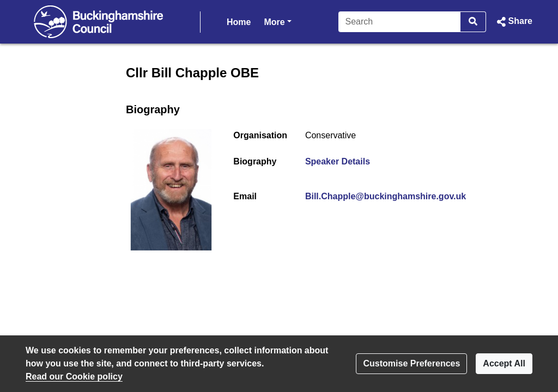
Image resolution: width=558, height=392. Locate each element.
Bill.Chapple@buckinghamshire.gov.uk (386, 196)
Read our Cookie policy (74, 376)
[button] (514, 22)
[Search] (400, 22)
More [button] (277, 21)
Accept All (504, 363)
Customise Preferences (411, 363)
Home (239, 22)
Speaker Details (338, 161)
